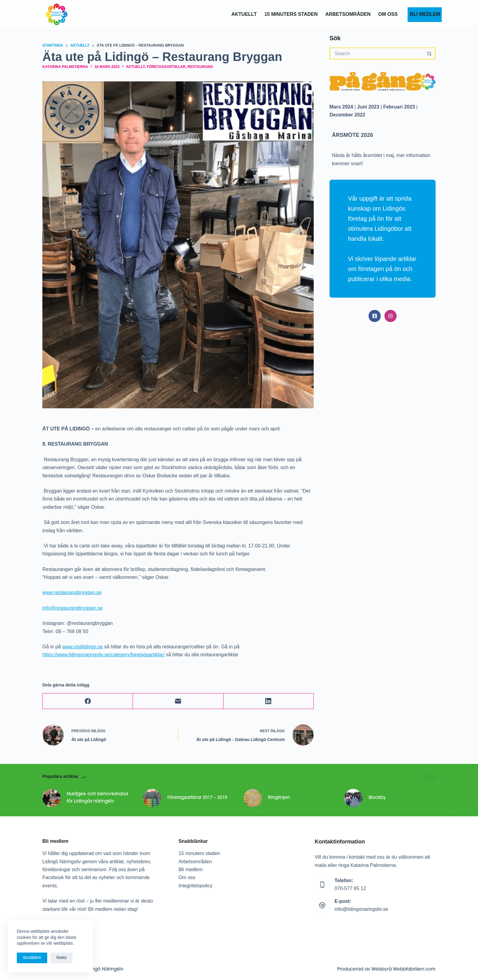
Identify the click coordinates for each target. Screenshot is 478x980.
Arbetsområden (195, 862)
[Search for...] (376, 54)
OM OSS (388, 14)
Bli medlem (191, 870)
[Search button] (430, 54)
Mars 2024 (341, 107)
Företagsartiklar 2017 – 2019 (197, 798)
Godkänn (32, 958)
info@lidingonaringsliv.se (361, 909)
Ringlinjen (279, 798)
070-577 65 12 (350, 888)
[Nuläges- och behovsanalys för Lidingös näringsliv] (52, 798)
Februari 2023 (399, 107)
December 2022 (347, 114)
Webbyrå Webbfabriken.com (403, 969)
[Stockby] (353, 798)
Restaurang (200, 67)
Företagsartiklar (166, 67)
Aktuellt (244, 14)
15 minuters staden (199, 853)
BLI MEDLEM (424, 14)
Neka (61, 958)
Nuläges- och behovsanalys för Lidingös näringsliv (97, 798)
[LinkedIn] (269, 701)
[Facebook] (88, 701)
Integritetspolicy (196, 886)
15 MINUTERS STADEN (291, 14)
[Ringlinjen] (253, 798)
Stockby (377, 798)
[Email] (178, 701)
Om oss (187, 877)
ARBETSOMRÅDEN (348, 14)
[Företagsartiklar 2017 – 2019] (152, 798)
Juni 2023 (368, 107)
